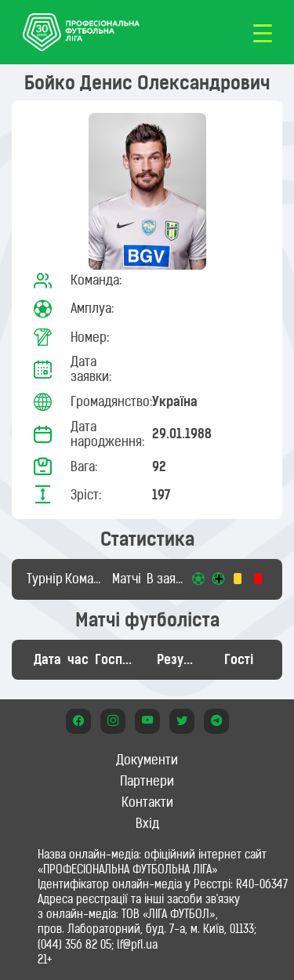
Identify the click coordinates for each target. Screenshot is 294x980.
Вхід (147, 823)
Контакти (147, 802)
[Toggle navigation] (263, 32)
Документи (147, 760)
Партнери (147, 781)
